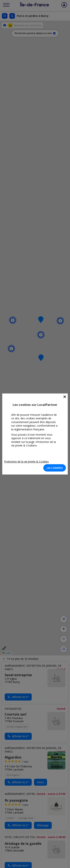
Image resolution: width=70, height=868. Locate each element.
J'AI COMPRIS (55, 468)
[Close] (65, 397)
